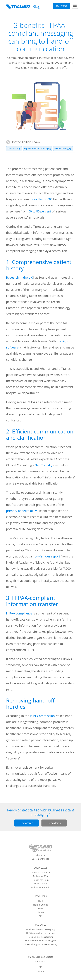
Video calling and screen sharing (40, 944)
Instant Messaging (63, 148)
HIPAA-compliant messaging (41, 933)
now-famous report (46, 556)
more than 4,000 (41, 199)
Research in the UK (19, 277)
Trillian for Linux (41, 880)
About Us (40, 855)
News (40, 908)
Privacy (40, 971)
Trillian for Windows (40, 873)
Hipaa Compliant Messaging (37, 148)
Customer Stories (40, 859)
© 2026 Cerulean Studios (40, 957)
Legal (40, 966)
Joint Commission (42, 716)
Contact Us (41, 962)
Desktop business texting (41, 937)
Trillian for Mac (41, 876)
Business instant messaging (40, 929)
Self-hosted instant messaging (40, 941)
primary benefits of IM (22, 511)
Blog (40, 901)
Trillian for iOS (40, 884)
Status (41, 912)
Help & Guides (41, 905)
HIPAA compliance (19, 613)
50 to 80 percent (40, 211)
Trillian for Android (41, 887)
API (40, 916)
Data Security (14, 148)
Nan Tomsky (43, 465)
